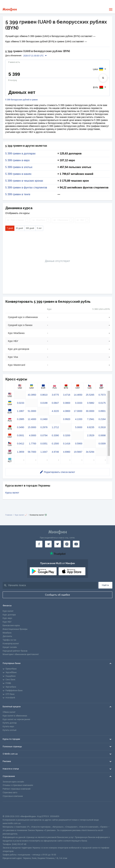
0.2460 (44, 419)
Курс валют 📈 (21, 515)
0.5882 (91, 403)
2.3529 (91, 435)
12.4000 (32, 419)
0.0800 (67, 403)
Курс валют (8, 611)
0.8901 (102, 411)
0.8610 (44, 395)
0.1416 (67, 444)
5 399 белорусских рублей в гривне (22, 100)
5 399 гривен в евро (17, 160)
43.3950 (32, 395)
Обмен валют (9, 712)
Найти (105, 585)
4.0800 (67, 411)
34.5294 (90, 452)
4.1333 (79, 419)
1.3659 (21, 452)
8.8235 (91, 427)
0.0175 (102, 403)
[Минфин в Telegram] (48, 544)
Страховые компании (13, 796)
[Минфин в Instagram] (67, 544)
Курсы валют (12, 493)
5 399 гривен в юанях (18, 174)
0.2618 (102, 427)
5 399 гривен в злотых (19, 167)
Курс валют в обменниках (15, 716)
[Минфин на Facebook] (39, 544)
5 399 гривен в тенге (18, 194)
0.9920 (67, 419)
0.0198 (44, 403)
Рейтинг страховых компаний (17, 789)
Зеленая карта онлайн (13, 782)
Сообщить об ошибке (57, 595)
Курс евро (7, 618)
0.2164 (102, 419)
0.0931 (21, 435)
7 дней (10, 228)
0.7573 (102, 395)
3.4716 (67, 395)
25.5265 (90, 395)
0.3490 (21, 427)
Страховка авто (10, 793)
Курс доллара (9, 615)
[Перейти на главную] (10, 10)
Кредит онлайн (10, 647)
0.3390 (55, 435)
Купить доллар (10, 723)
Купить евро (8, 727)
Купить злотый (10, 730)
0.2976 (44, 427)
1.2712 (55, 427)
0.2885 (21, 419)
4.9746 (55, 452)
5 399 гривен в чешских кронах (24, 181)
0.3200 (67, 435)
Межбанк (7, 633)
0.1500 (55, 444)
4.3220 (55, 411)
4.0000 (33, 435)
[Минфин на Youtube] (76, 544)
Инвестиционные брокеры (15, 629)
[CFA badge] (10, 808)
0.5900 (79, 444)
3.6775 (55, 395)
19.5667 (78, 452)
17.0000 (78, 411)
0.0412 (21, 444)
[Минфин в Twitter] (58, 544)
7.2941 (91, 419)
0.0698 (102, 435)
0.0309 (102, 444)
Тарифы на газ (9, 640)
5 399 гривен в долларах (20, 154)
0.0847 (55, 403)
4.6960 (67, 452)
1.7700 (33, 444)
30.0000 (90, 411)
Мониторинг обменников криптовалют (21, 654)
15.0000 (32, 427)
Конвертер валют (11, 644)
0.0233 (21, 403)
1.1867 (21, 411)
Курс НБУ (7, 622)
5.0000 (79, 427)
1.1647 (44, 452)
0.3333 (79, 403)
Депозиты (7, 636)
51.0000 (32, 411)
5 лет (39, 228)
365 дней (30, 228)
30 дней (19, 228)
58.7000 (32, 452)
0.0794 (44, 435)
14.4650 (78, 395)
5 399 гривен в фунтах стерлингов (26, 188)
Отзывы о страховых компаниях (18, 785)
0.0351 (44, 444)
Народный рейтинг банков (15, 651)
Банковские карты (11, 625)
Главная (9, 515)
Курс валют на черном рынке (16, 719)
